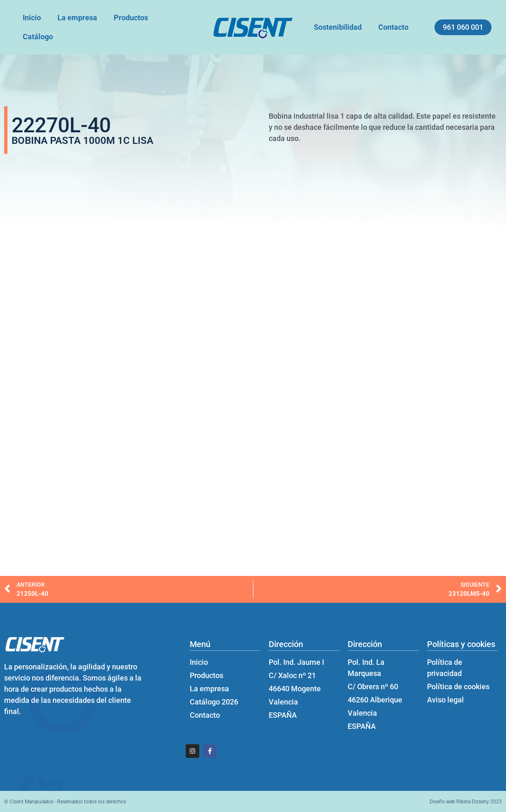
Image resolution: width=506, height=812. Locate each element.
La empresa (77, 18)
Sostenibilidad (338, 27)
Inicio (32, 18)
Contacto (393, 27)
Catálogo (38, 37)
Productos (131, 18)
